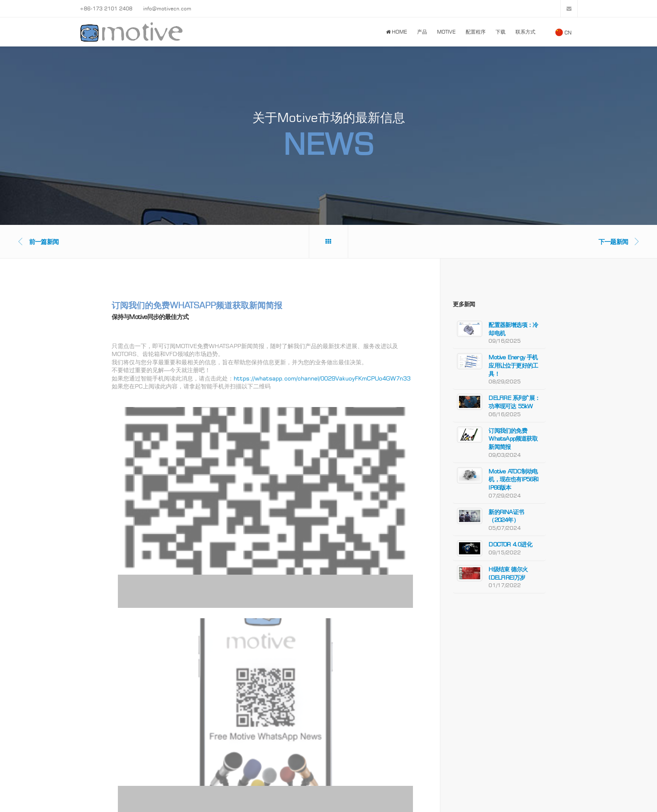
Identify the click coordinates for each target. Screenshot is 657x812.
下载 (501, 32)
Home (397, 32)
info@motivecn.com (167, 9)
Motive (446, 32)
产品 (422, 32)
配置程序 (476, 32)
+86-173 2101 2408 (106, 9)
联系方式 (525, 32)
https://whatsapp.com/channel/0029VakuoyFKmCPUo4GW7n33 (322, 378)
